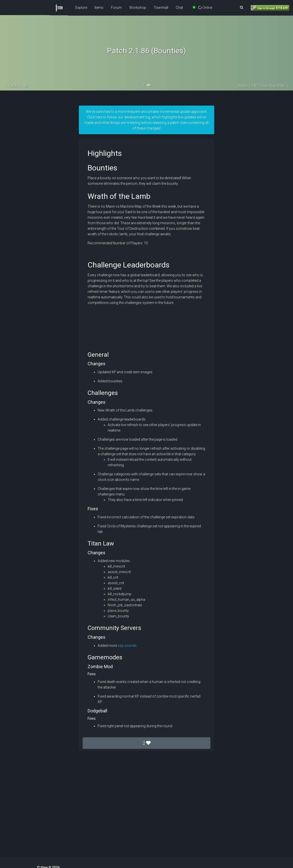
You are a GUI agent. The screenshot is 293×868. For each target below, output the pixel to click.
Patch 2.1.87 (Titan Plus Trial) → (264, 86)
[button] (242, 8)
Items (99, 8)
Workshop (138, 8)
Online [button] (203, 8)
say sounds (127, 646)
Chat (179, 8)
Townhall (161, 8)
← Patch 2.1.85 (16, 86)
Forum (116, 8)
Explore (81, 8)
